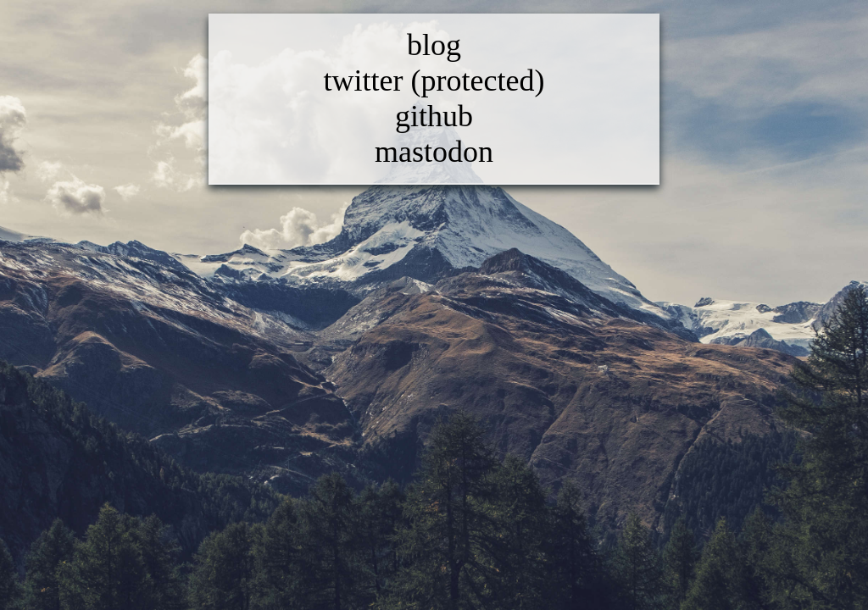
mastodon (434, 152)
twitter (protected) (434, 80)
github (434, 116)
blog (434, 45)
